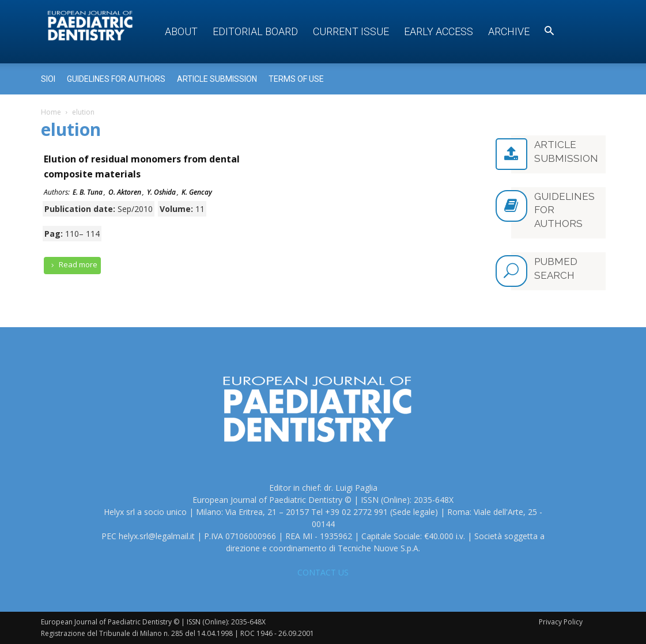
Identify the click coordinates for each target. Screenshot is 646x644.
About (181, 31)
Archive (509, 31)
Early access (439, 31)
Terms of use (296, 79)
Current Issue (351, 31)
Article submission (217, 79)
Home (51, 112)
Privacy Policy (561, 622)
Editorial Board (255, 31)
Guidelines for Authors (116, 79)
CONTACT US (323, 572)
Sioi (48, 79)
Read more (73, 265)
